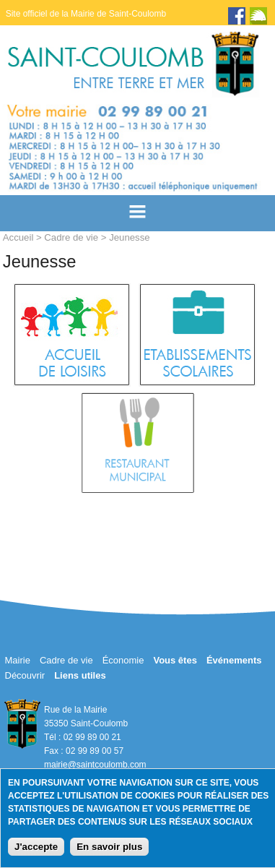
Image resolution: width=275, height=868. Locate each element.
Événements (234, 660)
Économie (123, 660)
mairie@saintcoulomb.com (95, 765)
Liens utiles (80, 675)
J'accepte (36, 847)
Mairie (18, 660)
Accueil (18, 237)
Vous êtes (175, 660)
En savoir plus (109, 847)
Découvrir (25, 675)
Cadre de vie (71, 237)
